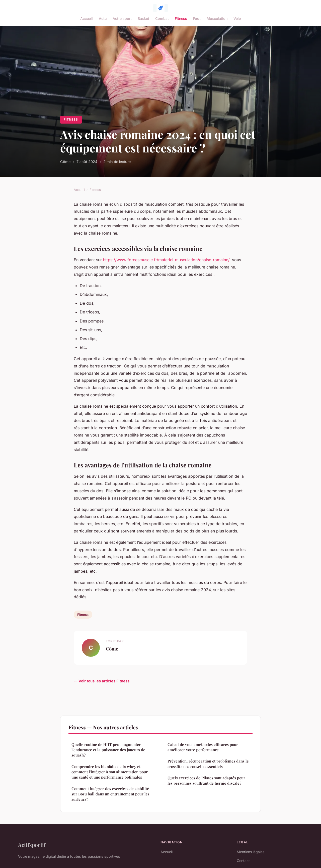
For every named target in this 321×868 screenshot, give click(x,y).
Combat (162, 18)
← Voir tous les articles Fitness (102, 681)
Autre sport (122, 18)
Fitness (181, 18)
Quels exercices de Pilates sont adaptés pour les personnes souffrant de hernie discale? (206, 780)
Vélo (237, 18)
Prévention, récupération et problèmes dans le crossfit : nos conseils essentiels (208, 764)
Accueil (87, 18)
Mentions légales (251, 852)
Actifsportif (32, 845)
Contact (243, 861)
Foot (197, 18)
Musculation (217, 18)
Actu (103, 18)
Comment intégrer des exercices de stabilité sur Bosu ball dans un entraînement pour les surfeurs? (110, 794)
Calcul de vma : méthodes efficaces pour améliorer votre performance (203, 747)
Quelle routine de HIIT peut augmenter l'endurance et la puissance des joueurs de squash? (108, 750)
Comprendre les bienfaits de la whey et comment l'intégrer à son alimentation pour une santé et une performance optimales (110, 772)
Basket (143, 18)
